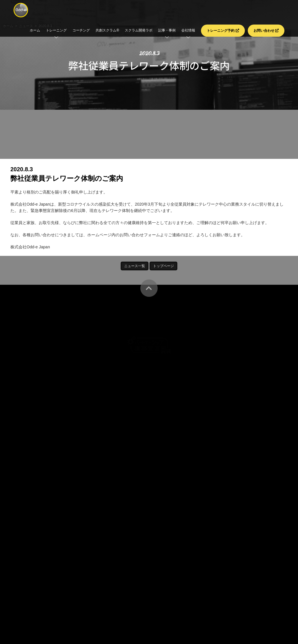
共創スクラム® (107, 30)
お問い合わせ (266, 31)
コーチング (81, 30)
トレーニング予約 (223, 31)
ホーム (35, 30)
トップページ (163, 266)
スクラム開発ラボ (139, 30)
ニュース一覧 (135, 266)
